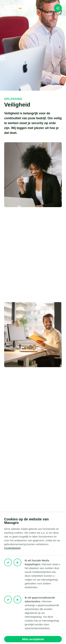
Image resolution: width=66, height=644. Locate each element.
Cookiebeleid (12, 548)
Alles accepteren (33, 639)
